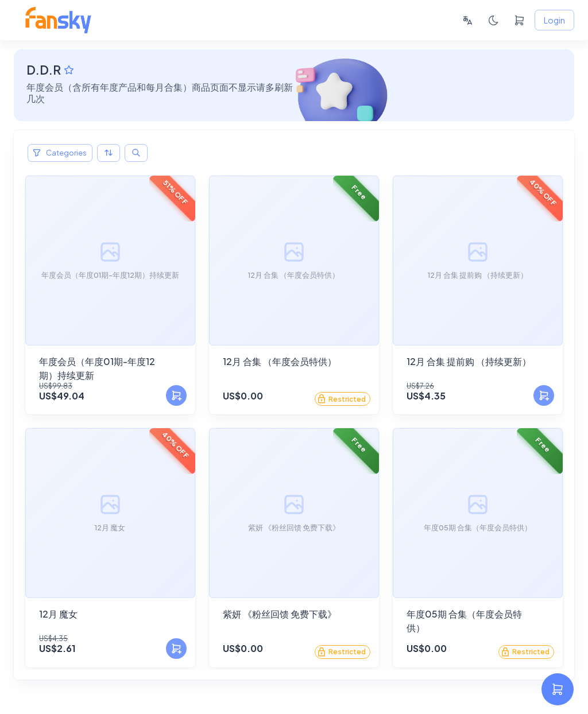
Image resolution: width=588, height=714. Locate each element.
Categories (60, 153)
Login (554, 20)
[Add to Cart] (176, 395)
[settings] (558, 689)
